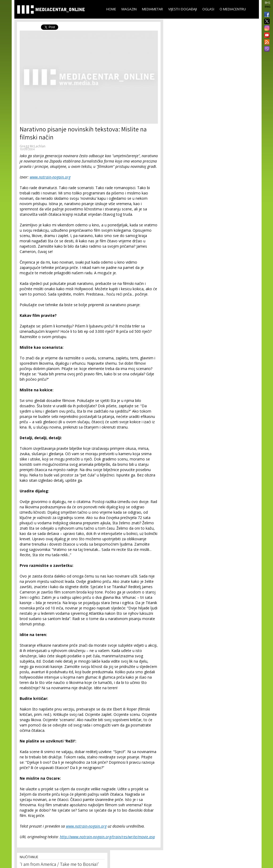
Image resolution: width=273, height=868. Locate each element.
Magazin (129, 9)
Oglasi (208, 9)
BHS (267, 3)
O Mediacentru (233, 9)
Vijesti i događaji (183, 9)
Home (111, 9)
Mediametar (152, 9)
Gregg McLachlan (33, 146)
